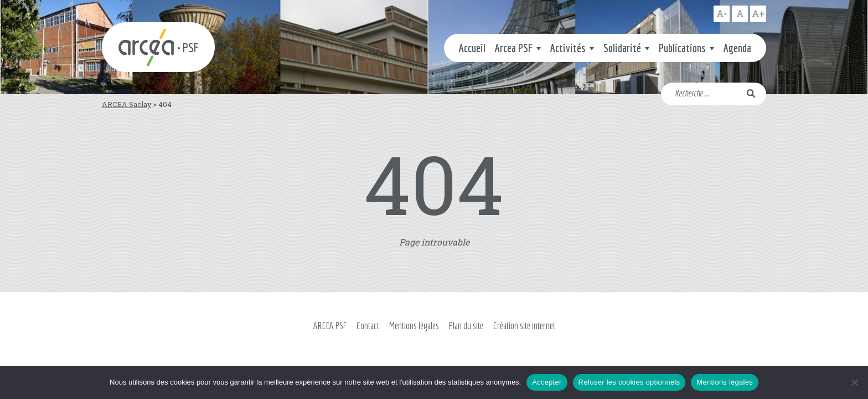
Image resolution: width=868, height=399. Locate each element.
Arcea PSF (514, 48)
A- (722, 14)
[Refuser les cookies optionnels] (854, 382)
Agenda (737, 48)
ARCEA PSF (330, 326)
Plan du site (466, 326)
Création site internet (524, 326)
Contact (368, 326)
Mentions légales (414, 326)
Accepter (547, 382)
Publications (682, 48)
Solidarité (622, 48)
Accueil (472, 48)
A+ (758, 14)
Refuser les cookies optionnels (629, 382)
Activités (568, 48)
